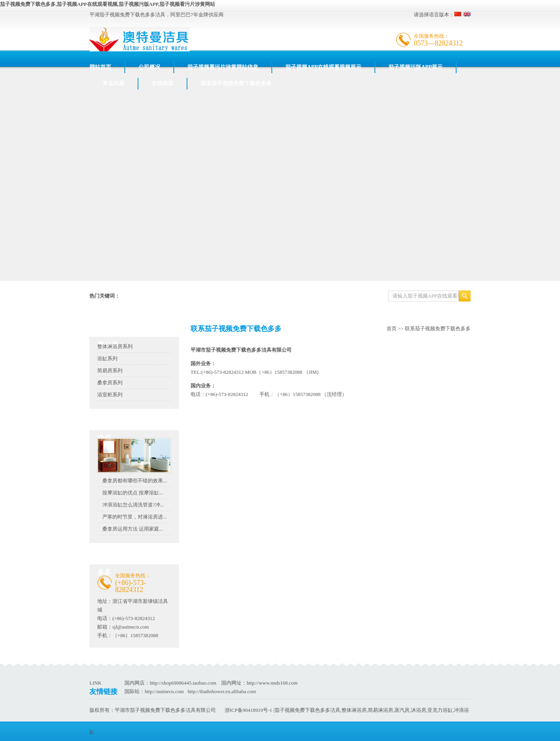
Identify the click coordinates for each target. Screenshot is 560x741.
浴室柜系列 (110, 395)
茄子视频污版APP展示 (416, 67)
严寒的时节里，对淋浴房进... (135, 517)
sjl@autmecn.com (131, 627)
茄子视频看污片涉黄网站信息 (223, 67)
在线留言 (163, 83)
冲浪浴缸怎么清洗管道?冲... (133, 505)
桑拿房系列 (110, 383)
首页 (392, 328)
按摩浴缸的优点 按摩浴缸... (133, 493)
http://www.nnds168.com (272, 683)
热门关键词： (105, 296)
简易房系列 (110, 370)
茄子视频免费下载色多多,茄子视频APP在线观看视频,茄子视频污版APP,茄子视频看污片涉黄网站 (108, 4)
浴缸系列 (107, 358)
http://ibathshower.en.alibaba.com (222, 691)
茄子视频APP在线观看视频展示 (323, 67)
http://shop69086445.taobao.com (183, 683)
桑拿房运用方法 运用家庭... (133, 529)
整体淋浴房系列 (115, 346)
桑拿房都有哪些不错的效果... (135, 481)
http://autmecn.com (164, 691)
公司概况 (149, 67)
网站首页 (100, 67)
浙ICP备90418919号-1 (248, 710)
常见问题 (114, 83)
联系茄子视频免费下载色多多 (236, 83)
